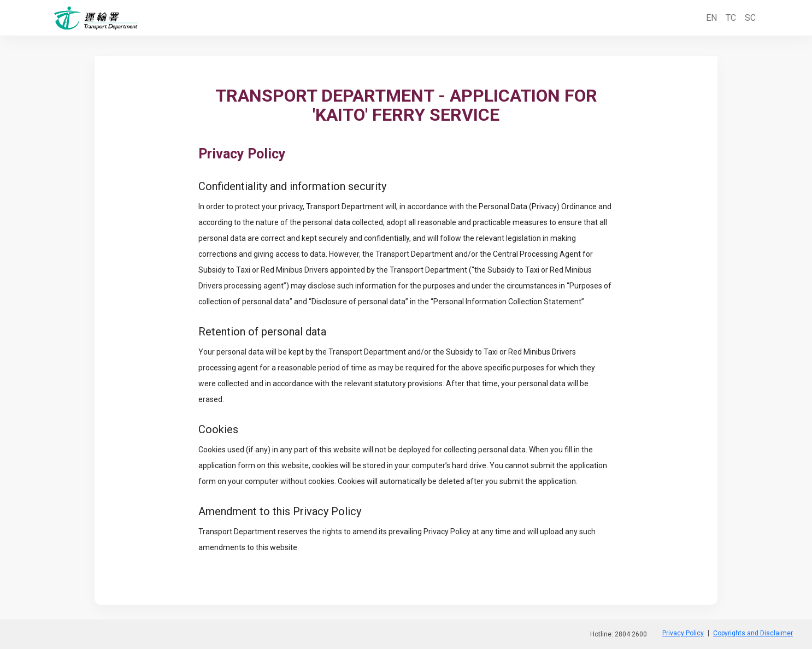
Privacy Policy (683, 633)
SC (750, 18)
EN (711, 18)
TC (731, 18)
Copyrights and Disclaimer (753, 633)
